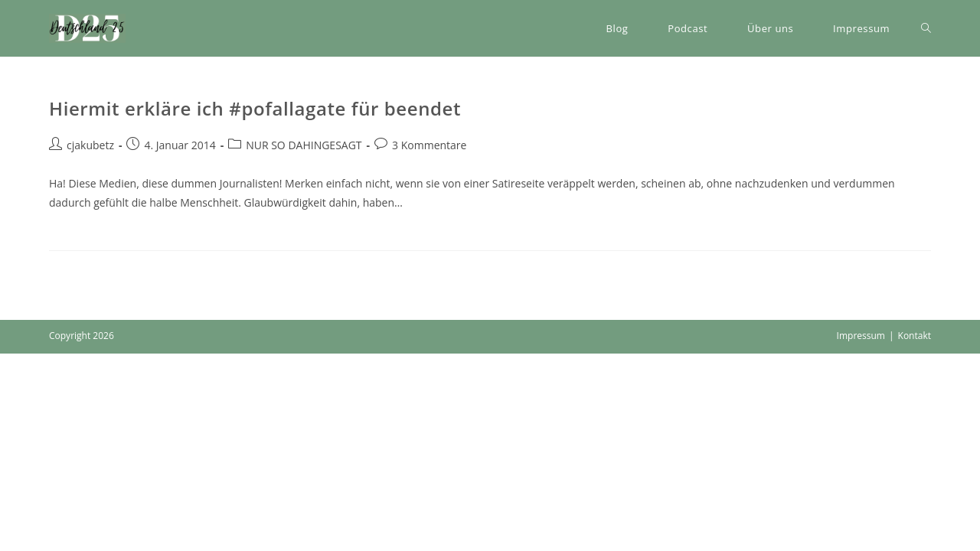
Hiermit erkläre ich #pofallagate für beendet (255, 108)
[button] (87, 28)
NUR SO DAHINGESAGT (304, 145)
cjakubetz (90, 145)
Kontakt (915, 336)
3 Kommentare (429, 145)
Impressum (861, 336)
